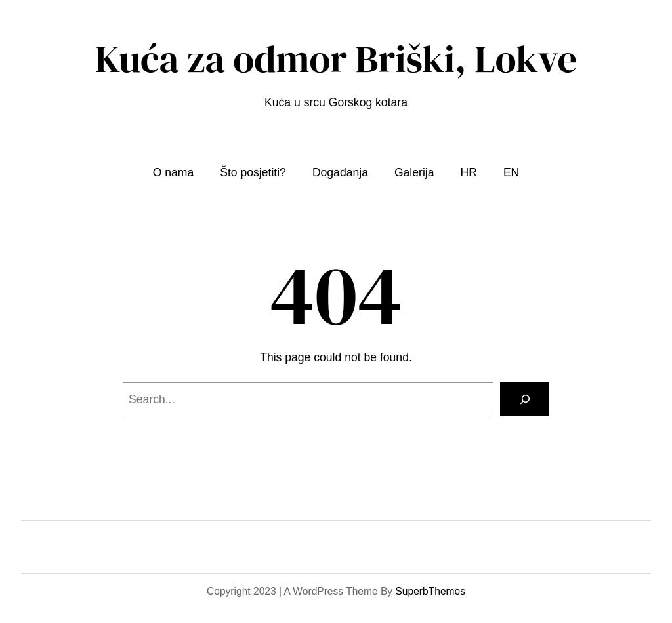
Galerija (414, 172)
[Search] (525, 399)
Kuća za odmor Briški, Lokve (336, 59)
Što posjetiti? (253, 172)
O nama (174, 172)
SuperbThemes (430, 591)
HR (469, 172)
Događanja (340, 172)
